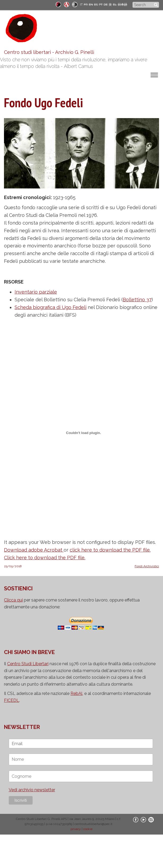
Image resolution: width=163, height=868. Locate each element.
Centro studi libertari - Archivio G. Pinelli (49, 52)
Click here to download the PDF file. (45, 558)
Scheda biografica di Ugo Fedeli (50, 307)
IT (81, 5)
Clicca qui (13, 600)
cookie (88, 829)
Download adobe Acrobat (34, 550)
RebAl (76, 693)
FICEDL (12, 700)
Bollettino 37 (137, 300)
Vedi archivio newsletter (32, 790)
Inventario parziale (36, 292)
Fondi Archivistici (147, 566)
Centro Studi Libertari (28, 664)
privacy (76, 829)
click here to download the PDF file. (110, 550)
